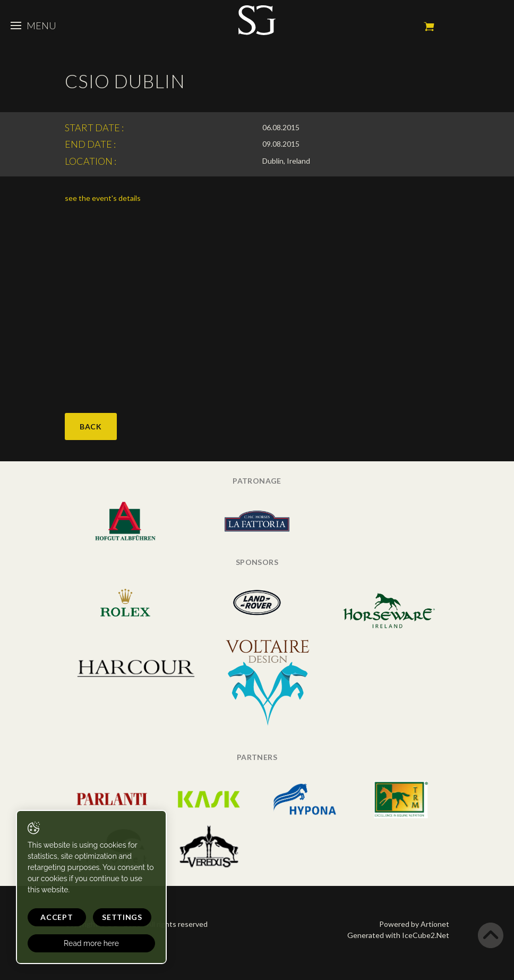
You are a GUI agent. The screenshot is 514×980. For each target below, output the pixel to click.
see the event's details (103, 198)
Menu (33, 26)
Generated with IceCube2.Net (398, 935)
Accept (57, 917)
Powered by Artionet (414, 924)
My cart (429, 27)
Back (91, 426)
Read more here (91, 943)
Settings (122, 917)
